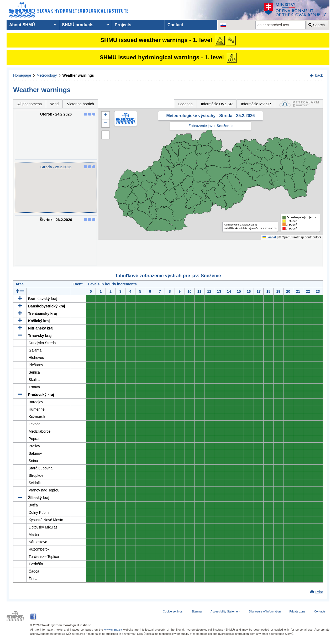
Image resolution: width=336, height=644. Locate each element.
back (319, 75)
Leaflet (269, 237)
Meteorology (47, 75)
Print (319, 592)
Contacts (320, 611)
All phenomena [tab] (30, 104)
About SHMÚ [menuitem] (22, 25)
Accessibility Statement (225, 611)
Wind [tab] (54, 104)
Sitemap (197, 611)
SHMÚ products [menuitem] (78, 25)
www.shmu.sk (113, 630)
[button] (106, 116)
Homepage (22, 75)
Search (319, 25)
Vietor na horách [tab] (80, 104)
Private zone (297, 611)
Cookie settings (173, 611)
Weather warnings (78, 75)
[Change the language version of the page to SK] (223, 25)
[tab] (299, 104)
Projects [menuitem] (123, 25)
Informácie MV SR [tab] (256, 104)
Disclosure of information (265, 611)
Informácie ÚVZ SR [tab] (217, 104)
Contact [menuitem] (175, 25)
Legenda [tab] (185, 104)
